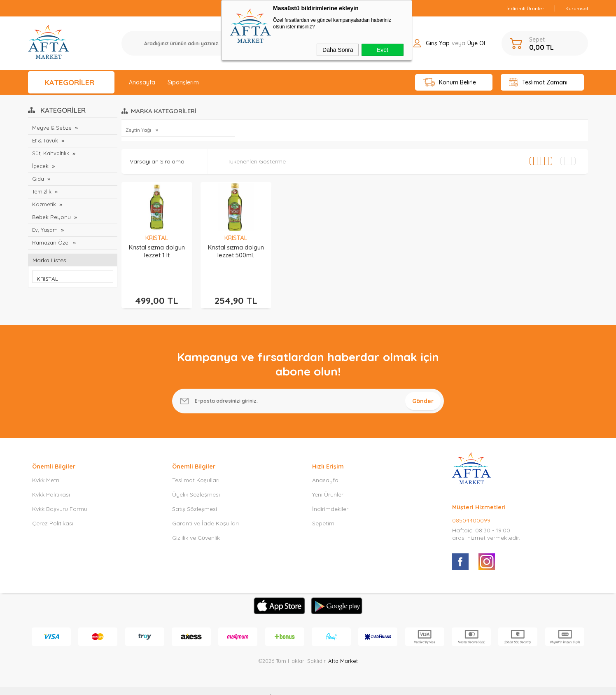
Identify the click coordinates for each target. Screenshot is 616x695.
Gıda (38, 179)
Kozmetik (44, 204)
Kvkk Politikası (51, 482)
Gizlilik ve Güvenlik (196, 525)
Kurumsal (577, 8)
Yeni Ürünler (328, 482)
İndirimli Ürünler (525, 8)
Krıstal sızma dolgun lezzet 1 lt (157, 251)
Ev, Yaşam (45, 230)
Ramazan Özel (51, 243)
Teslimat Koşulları (196, 468)
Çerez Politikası (53, 511)
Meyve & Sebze (52, 128)
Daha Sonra (338, 50)
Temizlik (42, 191)
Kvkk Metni (46, 468)
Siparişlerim (183, 82)
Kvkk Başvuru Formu (60, 497)
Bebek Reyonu (51, 217)
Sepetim (323, 511)
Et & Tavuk (45, 140)
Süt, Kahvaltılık (51, 153)
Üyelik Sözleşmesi (196, 482)
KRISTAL (157, 238)
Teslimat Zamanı (538, 83)
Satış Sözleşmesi (195, 497)
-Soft (266, 685)
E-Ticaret (285, 685)
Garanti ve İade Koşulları (205, 511)
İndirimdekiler (330, 497)
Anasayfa (142, 82)
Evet (383, 50)
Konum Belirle (450, 83)
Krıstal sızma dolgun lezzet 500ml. (236, 251)
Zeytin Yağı (139, 130)
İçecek (40, 166)
